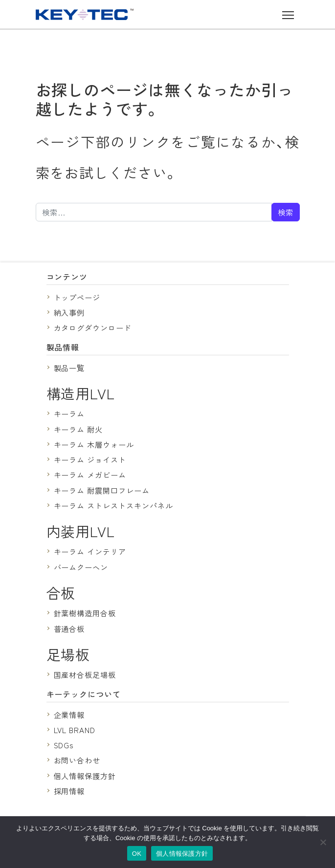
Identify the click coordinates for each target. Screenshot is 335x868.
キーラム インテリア (90, 551)
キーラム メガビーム (90, 475)
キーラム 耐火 (78, 429)
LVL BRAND (75, 730)
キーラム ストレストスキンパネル (113, 505)
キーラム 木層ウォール (94, 444)
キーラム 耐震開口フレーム (102, 490)
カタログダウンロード (93, 327)
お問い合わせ (77, 760)
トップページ (77, 297)
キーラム (69, 413)
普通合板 (69, 629)
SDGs (64, 745)
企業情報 (69, 715)
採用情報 (69, 791)
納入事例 (69, 312)
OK (137, 854)
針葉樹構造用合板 (85, 613)
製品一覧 (69, 368)
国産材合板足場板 (85, 674)
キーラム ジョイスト (90, 459)
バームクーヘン (81, 567)
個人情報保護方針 (85, 776)
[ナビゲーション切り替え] (288, 14)
